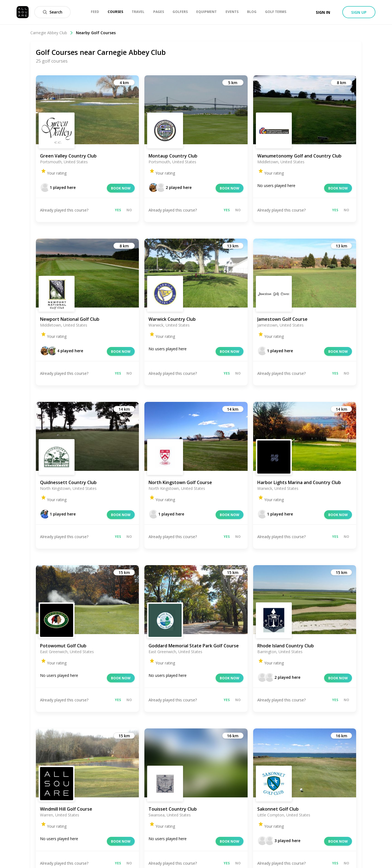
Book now (121, 188)
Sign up (359, 12)
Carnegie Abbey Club (52, 33)
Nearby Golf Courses (96, 33)
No (129, 210)
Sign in (323, 12)
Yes (118, 210)
